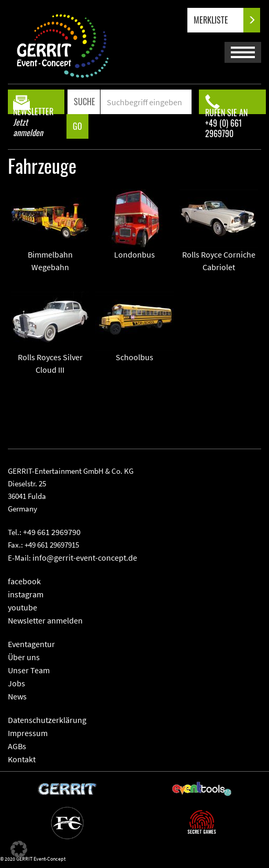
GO (77, 126)
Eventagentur (31, 644)
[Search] (146, 102)
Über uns (24, 657)
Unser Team (29, 670)
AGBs (17, 746)
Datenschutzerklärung (47, 720)
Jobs (16, 683)
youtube (23, 607)
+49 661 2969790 (52, 532)
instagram (26, 594)
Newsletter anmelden (45, 620)
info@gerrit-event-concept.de (85, 558)
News (17, 696)
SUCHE (85, 102)
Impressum (28, 733)
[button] (19, 849)
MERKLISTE (220, 20)
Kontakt (22, 759)
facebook (24, 581)
